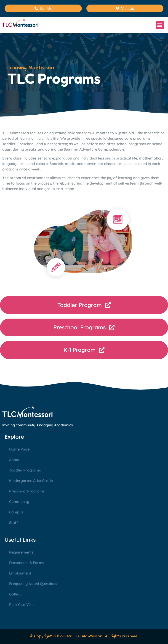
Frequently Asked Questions (33, 584)
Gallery (15, 594)
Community (19, 502)
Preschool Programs (27, 491)
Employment (20, 573)
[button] (160, 25)
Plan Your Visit (21, 605)
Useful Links (20, 540)
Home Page (19, 449)
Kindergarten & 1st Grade (31, 481)
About (14, 460)
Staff (13, 523)
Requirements (21, 552)
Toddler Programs (25, 470)
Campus (16, 512)
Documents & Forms (27, 563)
